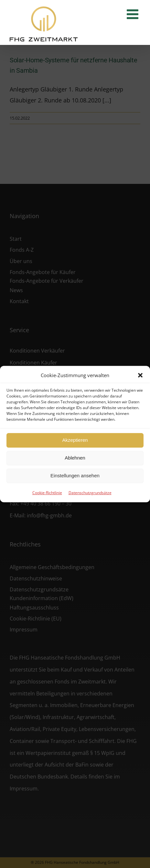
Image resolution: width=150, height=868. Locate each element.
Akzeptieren (75, 440)
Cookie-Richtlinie (47, 493)
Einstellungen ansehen (75, 476)
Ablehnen (75, 458)
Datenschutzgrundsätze (90, 493)
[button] (140, 375)
